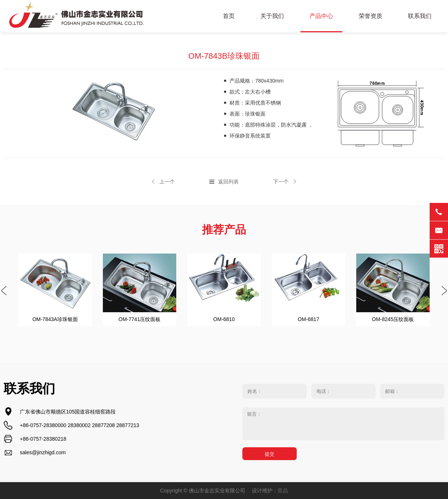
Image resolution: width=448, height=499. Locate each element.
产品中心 (321, 16)
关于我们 (272, 16)
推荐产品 (224, 230)
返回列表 (228, 182)
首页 (229, 16)
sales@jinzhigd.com (43, 452)
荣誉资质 (371, 16)
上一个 (167, 182)
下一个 (281, 182)
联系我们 (420, 16)
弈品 (283, 491)
